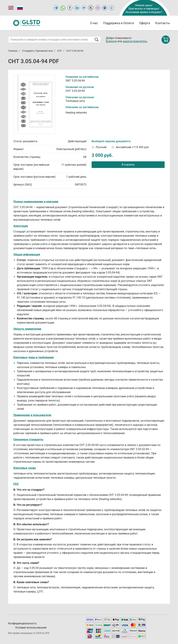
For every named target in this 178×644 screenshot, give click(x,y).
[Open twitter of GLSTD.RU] (84, 8)
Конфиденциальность (22, 623)
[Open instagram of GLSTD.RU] (98, 8)
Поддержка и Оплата (118, 23)
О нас (94, 23)
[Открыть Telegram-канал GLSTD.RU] (56, 8)
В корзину (128, 165)
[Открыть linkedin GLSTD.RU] (77, 8)
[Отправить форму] (97, 40)
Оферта (145, 23)
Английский (133, 147)
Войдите (111, 41)
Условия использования (31, 628)
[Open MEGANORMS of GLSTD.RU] (105, 8)
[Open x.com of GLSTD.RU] (91, 8)
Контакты (163, 23)
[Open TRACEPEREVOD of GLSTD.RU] (112, 8)
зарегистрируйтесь (135, 41)
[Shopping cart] (166, 40)
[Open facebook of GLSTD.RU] (70, 8)
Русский (101, 147)
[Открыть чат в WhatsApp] (63, 8)
